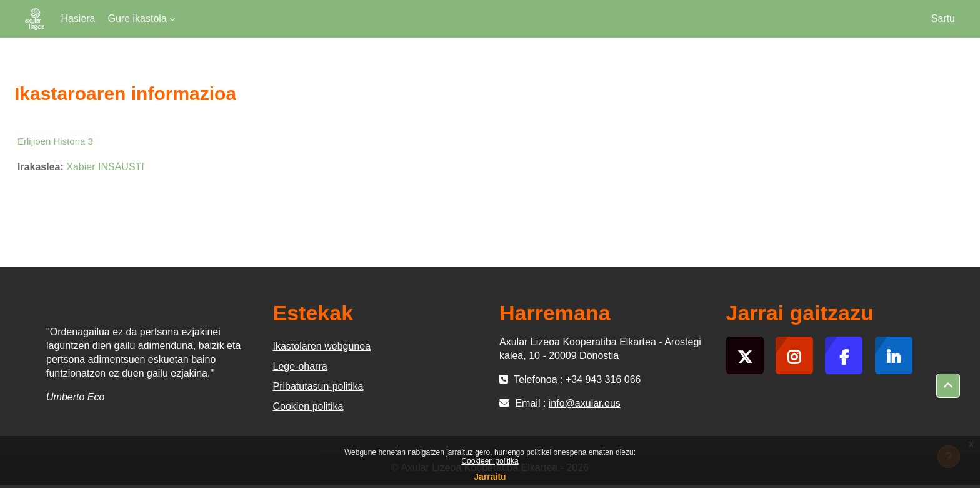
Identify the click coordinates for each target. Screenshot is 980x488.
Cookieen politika (490, 461)
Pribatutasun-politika (318, 386)
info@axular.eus (585, 403)
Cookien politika (308, 406)
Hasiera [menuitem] (78, 18)
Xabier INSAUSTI (105, 167)
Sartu (943, 18)
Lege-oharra (300, 366)
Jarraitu (490, 477)
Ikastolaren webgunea (322, 346)
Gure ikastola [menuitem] (137, 18)
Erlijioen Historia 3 (55, 141)
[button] (948, 386)
